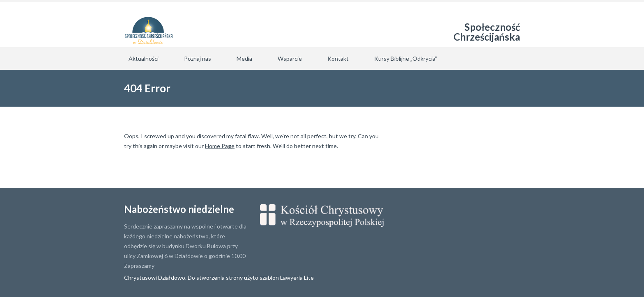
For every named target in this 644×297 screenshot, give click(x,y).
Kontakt (338, 58)
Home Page (220, 146)
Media (244, 58)
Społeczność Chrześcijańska (487, 32)
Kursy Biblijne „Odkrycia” (406, 58)
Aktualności (144, 58)
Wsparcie (290, 58)
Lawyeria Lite (297, 278)
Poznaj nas (198, 58)
